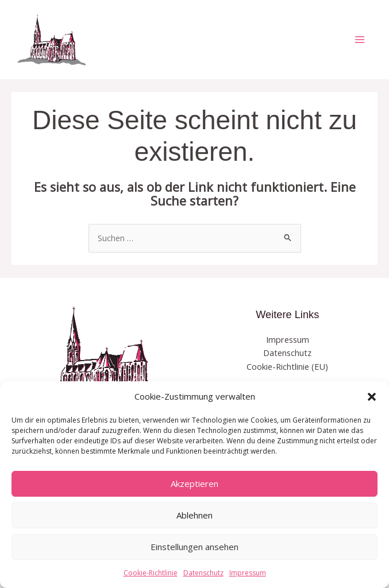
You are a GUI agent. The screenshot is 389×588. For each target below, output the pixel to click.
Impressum (248, 573)
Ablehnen (194, 515)
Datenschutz (203, 573)
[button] (372, 397)
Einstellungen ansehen (194, 547)
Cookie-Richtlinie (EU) (287, 366)
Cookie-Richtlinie (151, 573)
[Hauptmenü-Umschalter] (360, 40)
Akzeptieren (194, 483)
